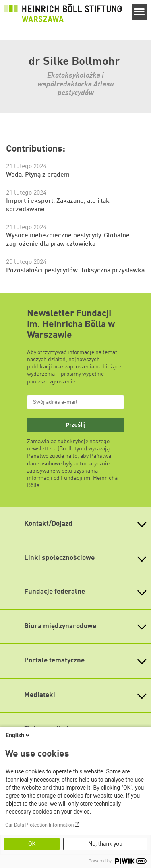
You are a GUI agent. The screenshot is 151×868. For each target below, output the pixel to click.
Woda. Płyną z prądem (38, 175)
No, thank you (105, 844)
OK (32, 844)
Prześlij (75, 425)
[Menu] (140, 12)
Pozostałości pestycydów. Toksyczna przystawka (75, 271)
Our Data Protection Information (39, 825)
